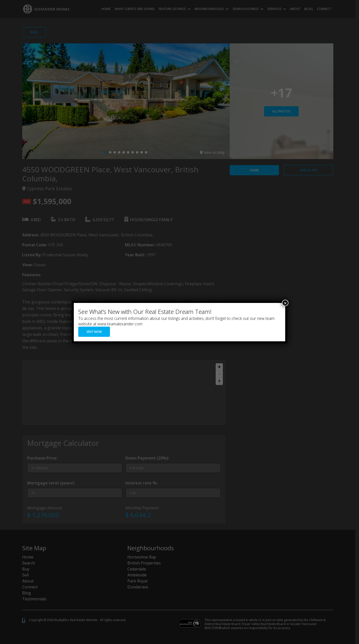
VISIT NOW (94, 332)
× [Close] (285, 303)
